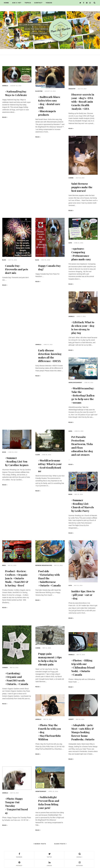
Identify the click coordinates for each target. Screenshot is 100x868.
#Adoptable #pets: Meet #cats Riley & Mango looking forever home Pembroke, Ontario (83, 732)
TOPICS (28, 3)
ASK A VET (17, 3)
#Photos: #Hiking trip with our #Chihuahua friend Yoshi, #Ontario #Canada (83, 668)
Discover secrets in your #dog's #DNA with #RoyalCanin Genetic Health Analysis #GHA (83, 102)
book (4, 452)
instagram (79, 863)
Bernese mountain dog (44, 565)
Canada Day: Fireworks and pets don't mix (17, 269)
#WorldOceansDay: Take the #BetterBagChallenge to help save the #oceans (83, 395)
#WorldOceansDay (75, 383)
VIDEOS (49, 3)
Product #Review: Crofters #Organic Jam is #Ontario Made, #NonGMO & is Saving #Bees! (17, 578)
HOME (6, 3)
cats (70, 243)
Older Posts (60, 844)
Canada (5, 668)
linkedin (49, 863)
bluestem (39, 91)
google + (79, 855)
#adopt (71, 719)
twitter (49, 855)
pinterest (19, 863)
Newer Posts (40, 844)
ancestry (72, 89)
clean (38, 455)
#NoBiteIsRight (41, 791)
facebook (19, 855)
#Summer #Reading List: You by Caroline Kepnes (17, 461)
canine (71, 178)
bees (4, 565)
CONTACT (38, 3)
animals (5, 86)
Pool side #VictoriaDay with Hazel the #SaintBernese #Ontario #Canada (49, 578)
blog (4, 260)
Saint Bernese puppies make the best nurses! (82, 187)
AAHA (70, 431)
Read (4, 117)
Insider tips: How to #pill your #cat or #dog (83, 595)
